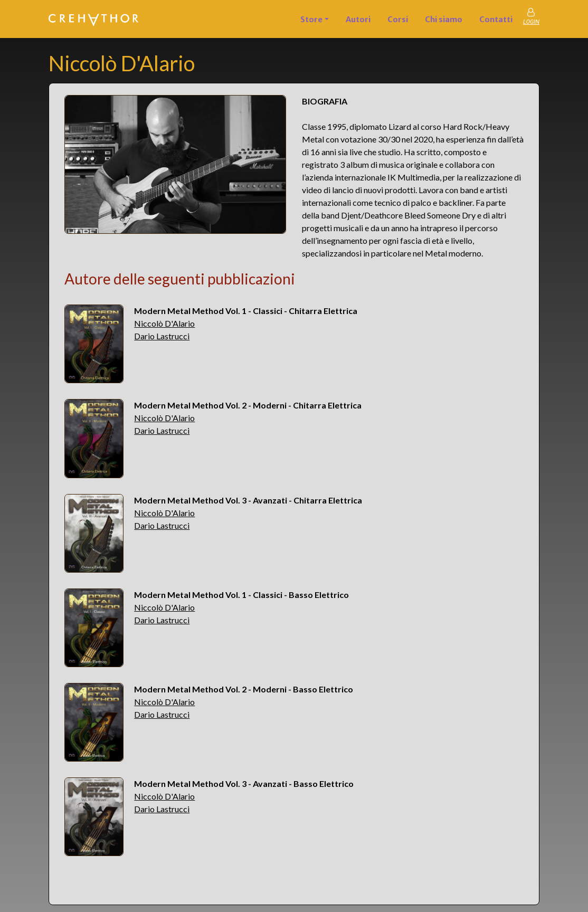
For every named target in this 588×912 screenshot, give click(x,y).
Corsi (398, 20)
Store (311, 20)
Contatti (496, 20)
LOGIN (531, 22)
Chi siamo (444, 20)
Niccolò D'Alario (164, 323)
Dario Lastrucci (162, 336)
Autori (358, 20)
